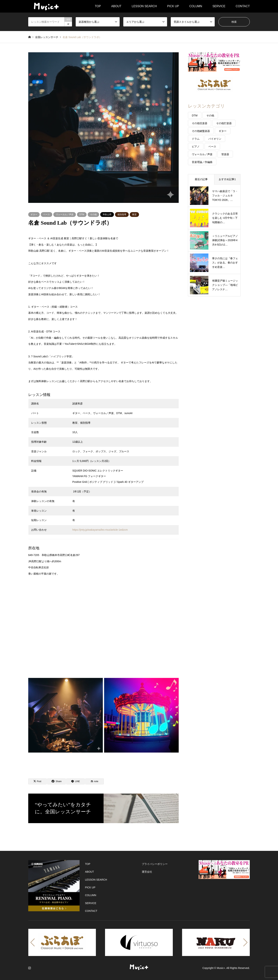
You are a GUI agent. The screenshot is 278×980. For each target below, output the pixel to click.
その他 (93, 215)
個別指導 (122, 215)
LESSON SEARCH (144, 6)
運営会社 (147, 872)
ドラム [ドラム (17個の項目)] (196, 139)
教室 (134, 215)
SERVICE (219, 6)
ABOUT (116, 6)
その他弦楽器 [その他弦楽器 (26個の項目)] (200, 123)
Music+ (221, 968)
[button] (33, 942)
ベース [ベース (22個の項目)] (212, 147)
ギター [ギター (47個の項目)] (223, 131)
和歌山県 (107, 215)
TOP (98, 6)
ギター (34, 215)
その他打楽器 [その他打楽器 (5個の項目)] (224, 123)
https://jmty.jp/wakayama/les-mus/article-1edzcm (100, 530)
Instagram (30, 968)
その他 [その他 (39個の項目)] (210, 115)
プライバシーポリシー (155, 864)
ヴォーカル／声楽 (65, 215)
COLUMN (196, 6)
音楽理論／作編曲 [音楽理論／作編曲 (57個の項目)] (202, 162)
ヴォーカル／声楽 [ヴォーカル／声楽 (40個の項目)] (202, 154)
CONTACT (243, 6)
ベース (47, 215)
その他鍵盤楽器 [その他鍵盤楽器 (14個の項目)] (201, 131)
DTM (82, 215)
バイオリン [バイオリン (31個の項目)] (215, 139)
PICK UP (173, 6)
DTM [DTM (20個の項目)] (195, 115)
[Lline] (75, 781)
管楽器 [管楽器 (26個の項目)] (225, 154)
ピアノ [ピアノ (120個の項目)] (196, 147)
